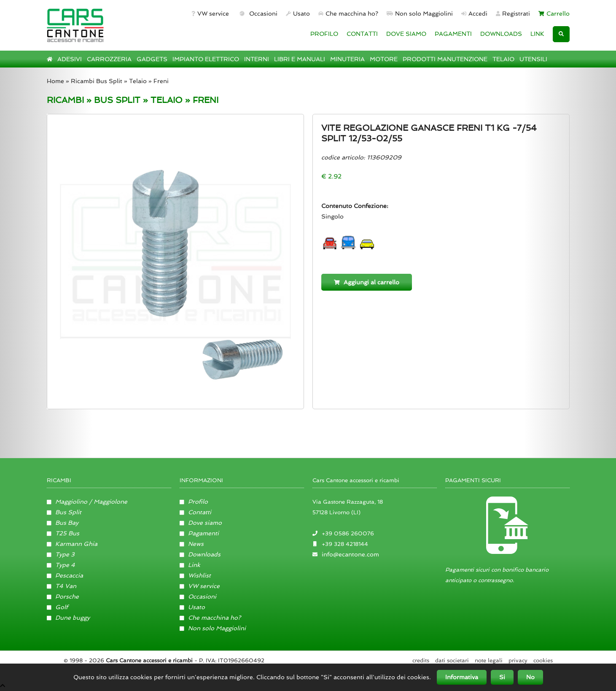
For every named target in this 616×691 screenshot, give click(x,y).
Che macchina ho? (348, 13)
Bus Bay (63, 523)
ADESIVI (70, 59)
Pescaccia (65, 575)
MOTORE (384, 59)
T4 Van (62, 586)
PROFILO (324, 34)
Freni (161, 81)
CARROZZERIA (109, 59)
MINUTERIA (347, 59)
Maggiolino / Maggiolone (87, 502)
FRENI (206, 100)
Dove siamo (201, 523)
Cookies (543, 660)
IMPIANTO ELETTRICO (206, 59)
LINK (537, 34)
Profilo (194, 502)
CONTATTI (362, 34)
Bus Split (64, 512)
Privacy (518, 660)
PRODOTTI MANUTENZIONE (445, 59)
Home (55, 81)
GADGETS (152, 59)
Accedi (474, 13)
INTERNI (257, 59)
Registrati (513, 13)
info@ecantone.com (350, 554)
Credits (421, 660)
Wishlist (195, 575)
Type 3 (61, 554)
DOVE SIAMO (406, 34)
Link (190, 565)
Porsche (63, 597)
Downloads (200, 554)
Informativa (462, 677)
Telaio (138, 81)
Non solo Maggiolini (420, 13)
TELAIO (503, 59)
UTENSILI (533, 59)
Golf (58, 607)
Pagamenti (199, 533)
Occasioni (257, 13)
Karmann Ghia (72, 544)
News (192, 544)
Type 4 (61, 565)
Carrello (554, 13)
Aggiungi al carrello (367, 282)
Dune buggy (69, 618)
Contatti (196, 512)
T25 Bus (63, 533)
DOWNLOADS (501, 34)
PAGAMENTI (453, 34)
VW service (210, 13)
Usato (298, 13)
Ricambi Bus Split (97, 81)
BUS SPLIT (117, 100)
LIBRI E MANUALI (300, 59)
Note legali (489, 660)
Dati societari (452, 660)
